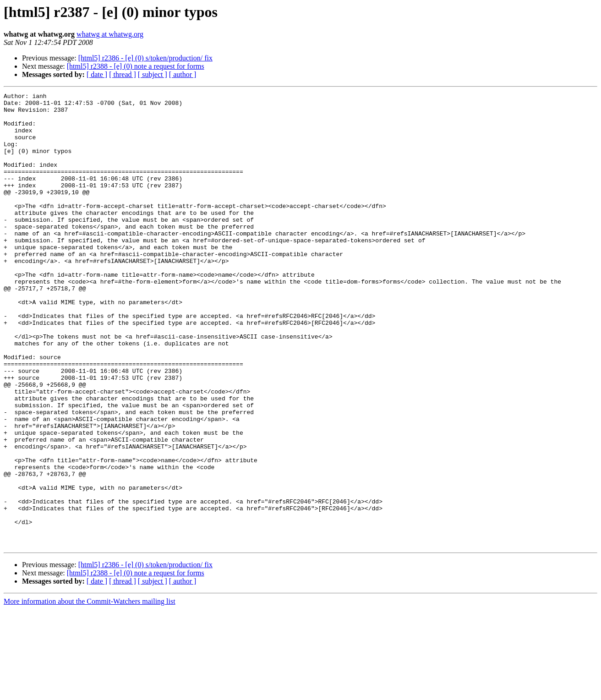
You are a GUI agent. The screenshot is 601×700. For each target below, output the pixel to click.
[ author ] (183, 74)
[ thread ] (123, 74)
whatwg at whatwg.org (110, 34)
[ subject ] (153, 74)
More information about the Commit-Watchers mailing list (90, 692)
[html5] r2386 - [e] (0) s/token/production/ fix (145, 58)
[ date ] (97, 74)
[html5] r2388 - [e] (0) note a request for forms (136, 66)
